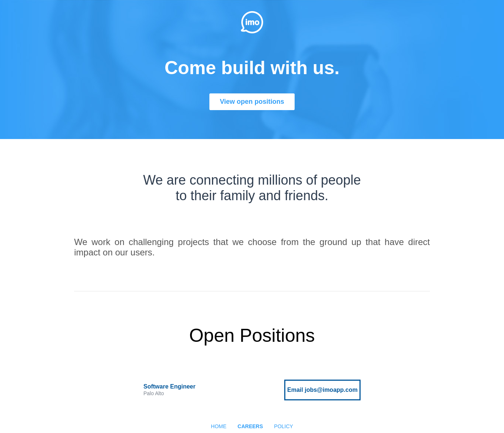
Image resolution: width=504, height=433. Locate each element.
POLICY (284, 426)
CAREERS (250, 426)
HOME (219, 426)
